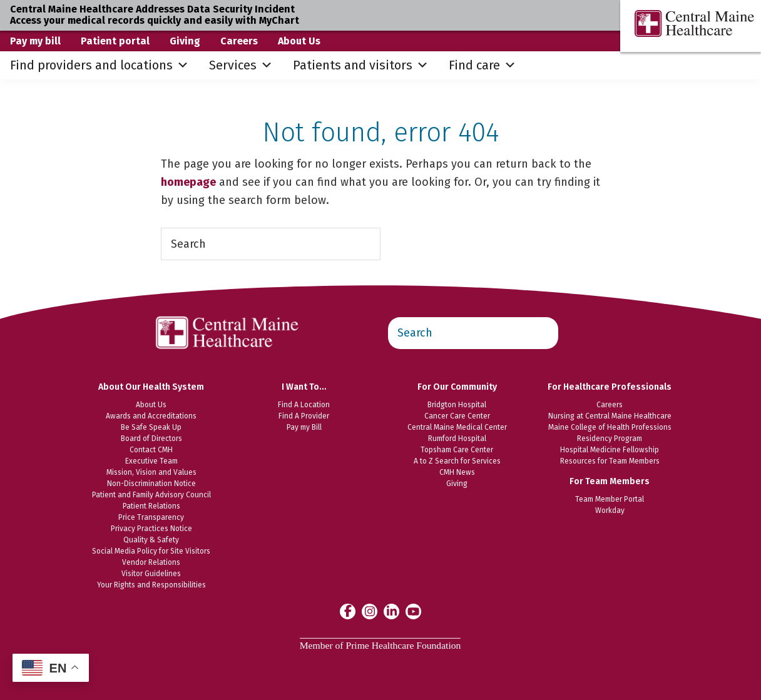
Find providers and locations (100, 65)
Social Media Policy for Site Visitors (151, 551)
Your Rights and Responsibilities (151, 585)
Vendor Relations (151, 562)
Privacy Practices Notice (151, 529)
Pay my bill (35, 41)
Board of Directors (151, 439)
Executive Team (151, 461)
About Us (299, 41)
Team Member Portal (610, 499)
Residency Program (610, 439)
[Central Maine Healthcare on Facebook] (348, 611)
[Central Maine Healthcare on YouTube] (413, 611)
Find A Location (304, 405)
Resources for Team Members (610, 461)
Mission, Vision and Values (151, 472)
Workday (610, 510)
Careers (239, 41)
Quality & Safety (151, 540)
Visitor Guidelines (151, 574)
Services (241, 65)
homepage (188, 182)
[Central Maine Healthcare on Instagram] (370, 611)
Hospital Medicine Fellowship (610, 450)
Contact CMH (151, 450)
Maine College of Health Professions (610, 427)
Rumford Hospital (457, 439)
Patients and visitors (361, 65)
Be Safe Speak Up (151, 427)
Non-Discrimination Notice (151, 484)
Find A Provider (304, 416)
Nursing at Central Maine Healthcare (610, 416)
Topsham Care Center (457, 450)
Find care (483, 65)
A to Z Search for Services (457, 461)
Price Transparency (151, 517)
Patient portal (115, 41)
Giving (185, 41)
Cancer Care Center (457, 416)
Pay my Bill (304, 427)
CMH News (457, 472)
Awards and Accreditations (151, 416)
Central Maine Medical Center (457, 427)
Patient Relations (151, 506)
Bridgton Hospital (457, 405)
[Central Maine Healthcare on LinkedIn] (391, 611)
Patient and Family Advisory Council (151, 495)
